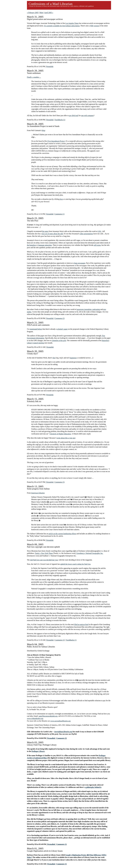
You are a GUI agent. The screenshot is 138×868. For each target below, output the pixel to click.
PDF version (95, 26)
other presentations (86, 234)
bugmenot (73, 358)
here (61, 199)
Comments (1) (60, 214)
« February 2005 (33, 13)
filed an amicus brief (82, 624)
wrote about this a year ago (66, 438)
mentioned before (36, 329)
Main (41, 13)
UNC (100, 231)
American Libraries (38, 493)
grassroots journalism (84, 309)
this (54, 358)
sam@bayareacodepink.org (48, 716)
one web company (87, 116)
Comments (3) (60, 482)
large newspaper (80, 263)
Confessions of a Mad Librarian (51, 4)
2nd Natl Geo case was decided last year (44, 560)
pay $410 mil (74, 116)
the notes (45, 231)
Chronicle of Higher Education (60, 434)
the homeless (31, 245)
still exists (97, 245)
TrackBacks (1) (60, 120)
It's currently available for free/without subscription (62, 26)
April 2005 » (49, 13)
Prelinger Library (38, 751)
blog (43, 130)
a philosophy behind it (93, 787)
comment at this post (59, 341)
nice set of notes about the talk (52, 234)
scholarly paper (62, 329)
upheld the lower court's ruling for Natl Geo (75, 564)
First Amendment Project (56, 141)
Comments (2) (60, 318)
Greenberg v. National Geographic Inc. (90, 553)
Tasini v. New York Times (44, 553)
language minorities (45, 245)
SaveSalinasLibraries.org (63, 732)
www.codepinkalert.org (35, 718)
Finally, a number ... (34, 77)
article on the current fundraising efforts (62, 534)
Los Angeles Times (72, 23)
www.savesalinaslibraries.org (60, 721)
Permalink (50, 66)
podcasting (96, 309)
